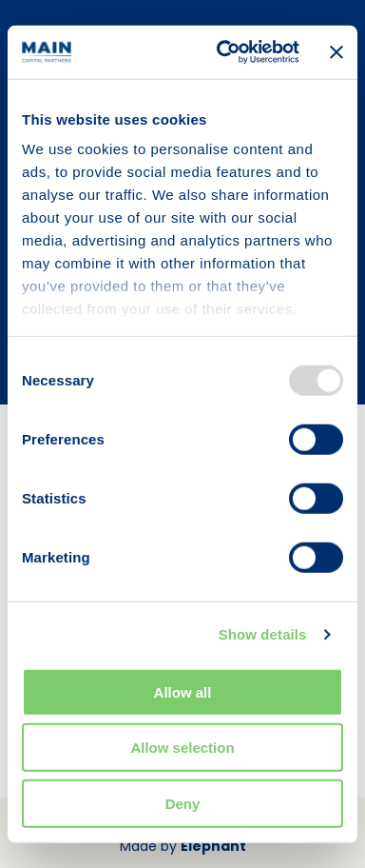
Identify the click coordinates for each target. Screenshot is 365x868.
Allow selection (182, 748)
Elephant (213, 846)
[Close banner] (336, 52)
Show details (263, 634)
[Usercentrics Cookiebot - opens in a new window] (223, 52)
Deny (183, 803)
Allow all (183, 691)
